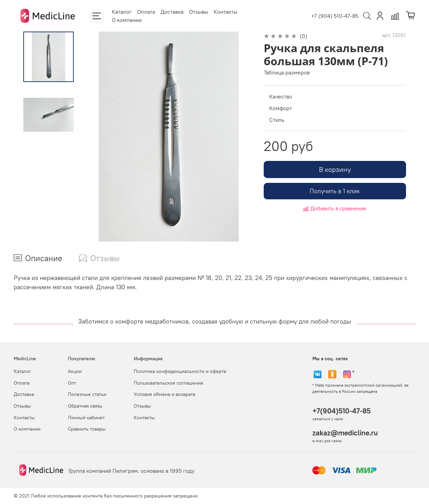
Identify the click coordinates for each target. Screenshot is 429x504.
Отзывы (199, 12)
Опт (72, 383)
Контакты (225, 12)
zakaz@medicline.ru (345, 433)
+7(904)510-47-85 (342, 411)
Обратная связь (85, 406)
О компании (127, 20)
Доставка (172, 12)
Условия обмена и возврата (164, 394)
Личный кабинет (86, 418)
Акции (75, 371)
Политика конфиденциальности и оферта (180, 371)
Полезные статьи (87, 394)
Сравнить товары (87, 429)
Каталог (122, 12)
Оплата (146, 12)
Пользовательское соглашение (169, 383)
